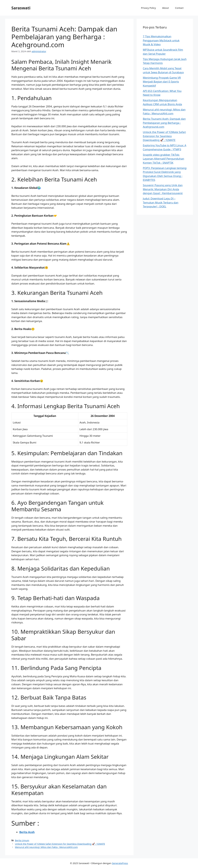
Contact (179, 8)
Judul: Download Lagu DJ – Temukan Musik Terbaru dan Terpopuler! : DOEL (161, 202)
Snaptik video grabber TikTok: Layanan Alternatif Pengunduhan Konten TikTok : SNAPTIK (164, 159)
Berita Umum (22, 840)
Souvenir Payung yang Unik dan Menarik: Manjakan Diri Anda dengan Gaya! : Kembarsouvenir (163, 189)
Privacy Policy (148, 8)
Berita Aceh (27, 832)
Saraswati (21, 8)
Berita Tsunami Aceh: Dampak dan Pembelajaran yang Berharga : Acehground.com (164, 123)
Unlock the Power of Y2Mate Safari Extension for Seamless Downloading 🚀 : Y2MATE (60, 844)
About (166, 8)
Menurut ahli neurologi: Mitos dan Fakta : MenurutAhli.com (46, 847)
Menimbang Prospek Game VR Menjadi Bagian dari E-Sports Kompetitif (162, 82)
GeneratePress (120, 863)
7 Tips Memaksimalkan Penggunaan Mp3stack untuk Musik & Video (161, 40)
